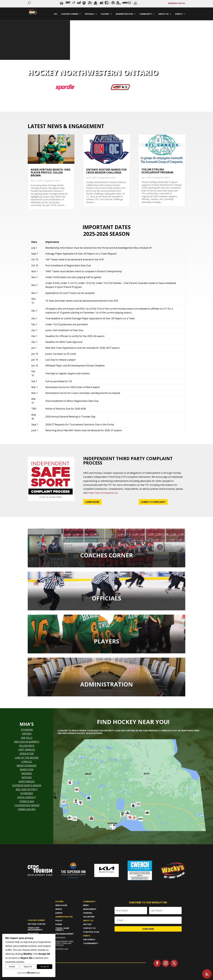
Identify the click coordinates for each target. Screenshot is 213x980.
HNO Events (89, 939)
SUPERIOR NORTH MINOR (27, 785)
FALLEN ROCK (27, 746)
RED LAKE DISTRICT (27, 789)
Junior (59, 913)
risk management (65, 934)
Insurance (60, 938)
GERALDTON (27, 754)
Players (59, 901)
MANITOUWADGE (27, 766)
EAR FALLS (27, 738)
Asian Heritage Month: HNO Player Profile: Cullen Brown (51, 173)
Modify (12, 967)
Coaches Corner (36, 920)
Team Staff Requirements (35, 929)
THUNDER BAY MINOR (27, 805)
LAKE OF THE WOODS (27, 758)
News (58, 181)
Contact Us (89, 928)
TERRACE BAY (27, 801)
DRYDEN (27, 734)
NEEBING (27, 773)
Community (89, 901)
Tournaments (91, 943)
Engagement (49, 181)
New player (61, 905)
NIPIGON (27, 777)
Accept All (45, 967)
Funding (88, 913)
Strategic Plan (91, 932)
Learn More (92, 502)
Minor (59, 909)
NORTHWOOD (27, 782)
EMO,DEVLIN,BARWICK (27, 742)
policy (59, 920)
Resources (33, 933)
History (87, 924)
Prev (59, 4)
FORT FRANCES (27, 750)
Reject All (28, 967)
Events (87, 936)
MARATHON (27, 770)
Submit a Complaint (153, 502)
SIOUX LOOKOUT (27, 797)
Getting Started (37, 924)
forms (59, 924)
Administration (64, 917)
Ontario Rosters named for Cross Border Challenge (106, 171)
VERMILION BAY (27, 809)
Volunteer (89, 917)
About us (88, 920)
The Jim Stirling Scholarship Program (157, 171)
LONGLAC (27, 762)
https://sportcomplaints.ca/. (103, 493)
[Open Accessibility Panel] (207, 974)
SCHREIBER (27, 793)
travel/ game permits (62, 929)
